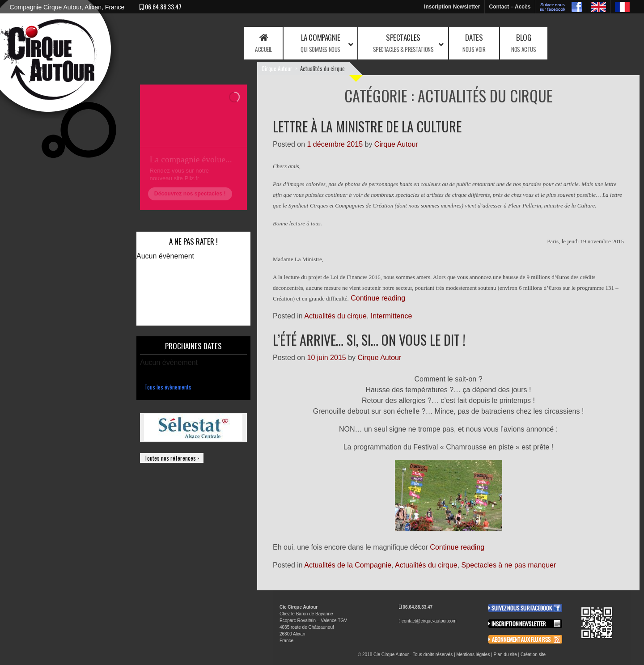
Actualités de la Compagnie (348, 565)
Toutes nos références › (172, 458)
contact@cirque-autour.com (429, 621)
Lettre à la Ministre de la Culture (367, 126)
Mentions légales (473, 654)
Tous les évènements (168, 387)
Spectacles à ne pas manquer (509, 565)
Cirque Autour (277, 68)
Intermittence (391, 316)
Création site (533, 654)
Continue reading (378, 298)
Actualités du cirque (335, 316)
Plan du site (505, 654)
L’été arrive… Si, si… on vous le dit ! (369, 340)
